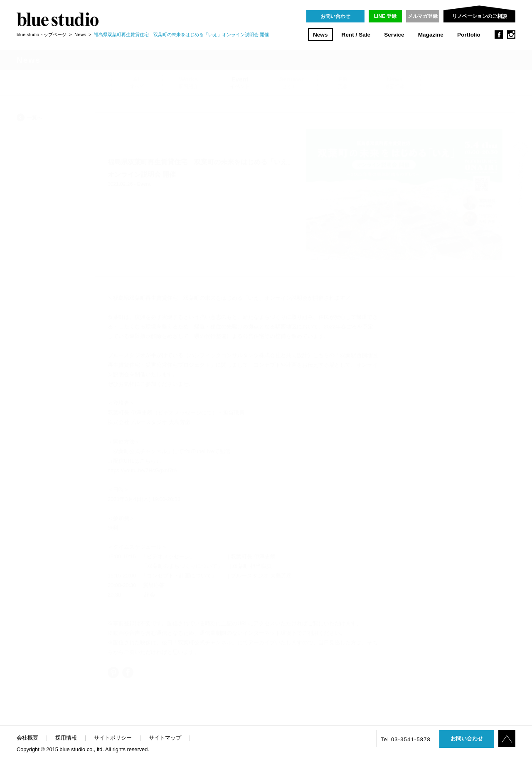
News (320, 35)
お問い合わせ (335, 16)
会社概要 (27, 738)
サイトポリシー (113, 738)
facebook (499, 35)
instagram (511, 35)
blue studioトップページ (42, 35)
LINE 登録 (385, 16)
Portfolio (469, 35)
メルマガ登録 (423, 16)
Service (394, 35)
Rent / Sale (356, 35)
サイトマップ (165, 738)
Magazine (431, 35)
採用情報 (66, 738)
